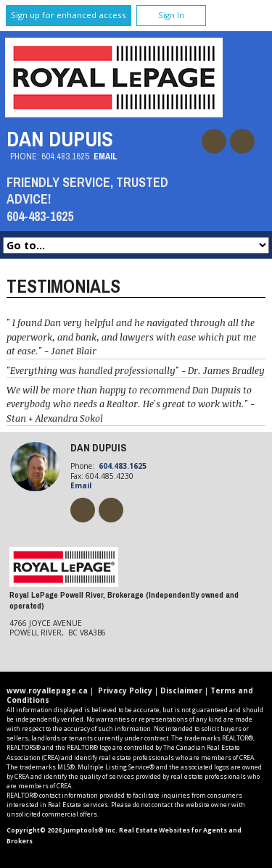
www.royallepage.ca (47, 690)
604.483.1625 (65, 156)
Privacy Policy (125, 690)
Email (106, 156)
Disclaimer (181, 690)
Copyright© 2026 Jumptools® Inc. (62, 830)
